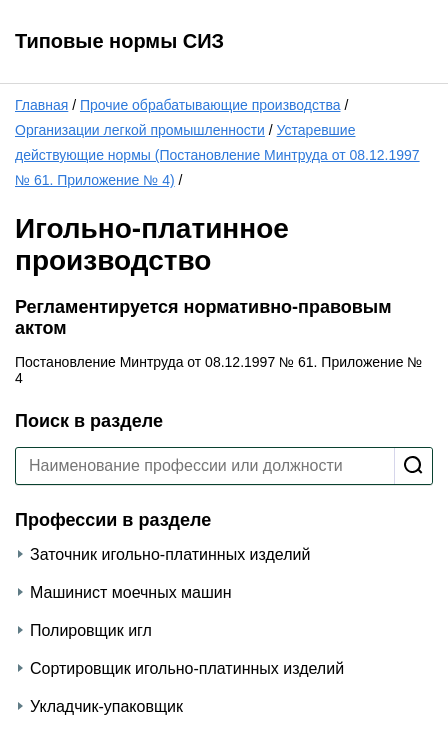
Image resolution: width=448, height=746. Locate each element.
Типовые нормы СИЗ (119, 41)
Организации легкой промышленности (140, 130)
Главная (41, 105)
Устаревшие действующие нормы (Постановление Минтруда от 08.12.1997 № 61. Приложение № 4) (217, 155)
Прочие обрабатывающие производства (210, 105)
